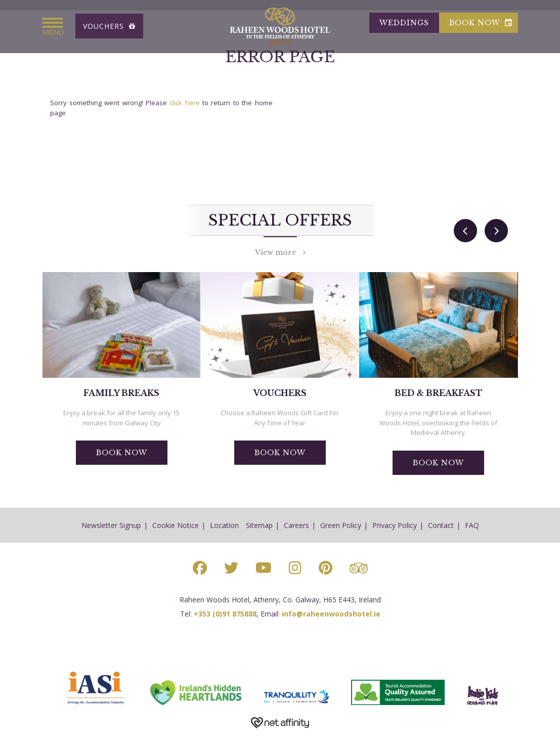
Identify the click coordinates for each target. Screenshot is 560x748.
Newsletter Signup (111, 525)
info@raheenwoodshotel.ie (331, 614)
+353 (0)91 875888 (225, 614)
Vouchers (109, 26)
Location (224, 525)
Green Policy (341, 525)
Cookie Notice (176, 525)
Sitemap (259, 525)
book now (481, 23)
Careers (296, 525)
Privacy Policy (395, 525)
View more (280, 252)
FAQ (472, 525)
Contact (441, 525)
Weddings (404, 23)
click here (184, 103)
